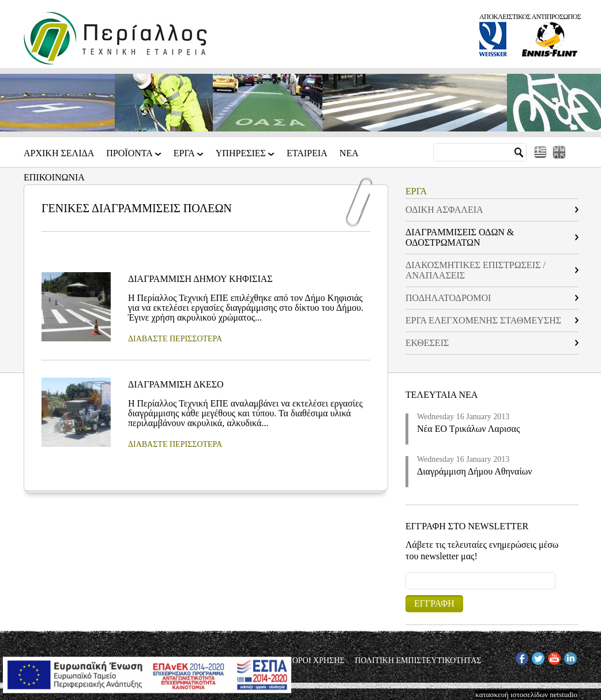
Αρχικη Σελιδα (59, 153)
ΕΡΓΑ (185, 157)
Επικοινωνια (54, 178)
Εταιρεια (307, 153)
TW (538, 656)
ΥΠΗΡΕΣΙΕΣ (242, 157)
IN (568, 656)
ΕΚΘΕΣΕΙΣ (427, 343)
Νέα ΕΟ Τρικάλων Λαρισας (468, 429)
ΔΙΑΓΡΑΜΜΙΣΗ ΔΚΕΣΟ (176, 384)
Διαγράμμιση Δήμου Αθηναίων (475, 471)
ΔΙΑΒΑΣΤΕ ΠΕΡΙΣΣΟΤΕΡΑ (175, 339)
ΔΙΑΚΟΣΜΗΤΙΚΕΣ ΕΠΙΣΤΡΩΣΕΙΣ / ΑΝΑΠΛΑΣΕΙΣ (476, 270)
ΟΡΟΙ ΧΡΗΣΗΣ (319, 661)
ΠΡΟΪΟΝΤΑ (130, 157)
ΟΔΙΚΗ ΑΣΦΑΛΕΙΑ (444, 210)
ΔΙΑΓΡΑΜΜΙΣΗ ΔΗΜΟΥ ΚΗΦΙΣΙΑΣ (200, 279)
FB (520, 656)
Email (406, 572)
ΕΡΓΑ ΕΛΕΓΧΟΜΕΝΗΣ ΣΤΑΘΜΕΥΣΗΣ (483, 320)
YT (553, 656)
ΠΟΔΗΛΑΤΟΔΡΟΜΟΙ (448, 298)
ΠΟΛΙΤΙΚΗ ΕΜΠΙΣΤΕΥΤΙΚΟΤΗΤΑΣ (418, 661)
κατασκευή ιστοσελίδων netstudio (526, 695)
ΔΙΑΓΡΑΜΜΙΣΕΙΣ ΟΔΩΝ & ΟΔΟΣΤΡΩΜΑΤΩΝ (460, 237)
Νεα (349, 153)
